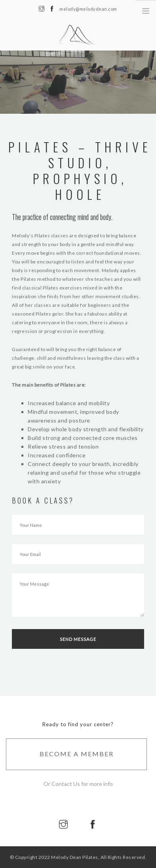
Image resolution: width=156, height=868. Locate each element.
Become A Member (77, 754)
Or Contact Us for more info (78, 784)
